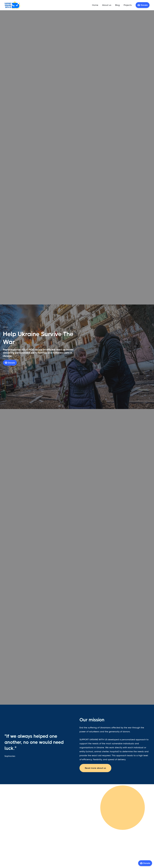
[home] (12, 5)
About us (107, 5)
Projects (128, 5)
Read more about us (95, 768)
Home (95, 5)
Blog (117, 5)
